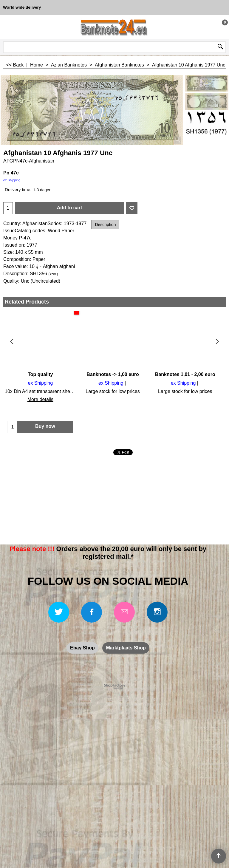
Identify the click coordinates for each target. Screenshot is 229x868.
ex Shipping (12, 180)
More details (40, 399)
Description (105, 225)
